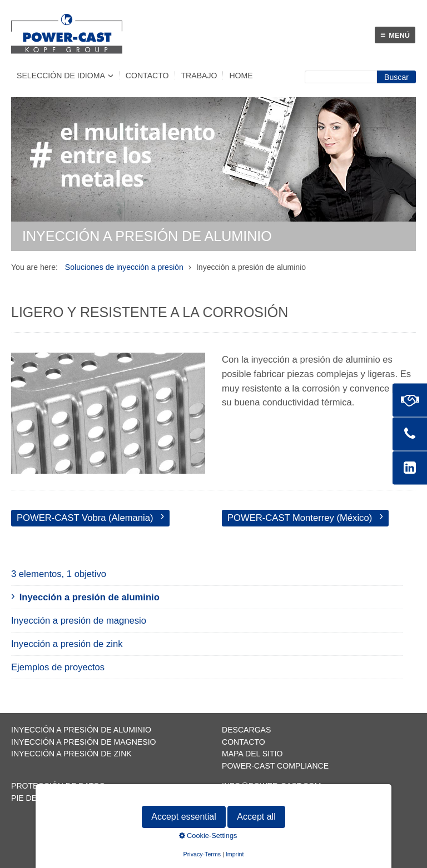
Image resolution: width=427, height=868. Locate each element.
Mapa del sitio (252, 754)
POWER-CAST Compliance (275, 766)
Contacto (147, 76)
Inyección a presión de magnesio (79, 621)
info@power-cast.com (272, 786)
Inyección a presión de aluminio (90, 597)
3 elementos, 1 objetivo (59, 574)
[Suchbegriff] (341, 77)
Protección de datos (58, 786)
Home (241, 76)
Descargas (246, 730)
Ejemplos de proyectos (58, 667)
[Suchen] (396, 77)
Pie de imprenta (45, 798)
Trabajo (199, 76)
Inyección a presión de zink (67, 644)
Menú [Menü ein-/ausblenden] (395, 35)
